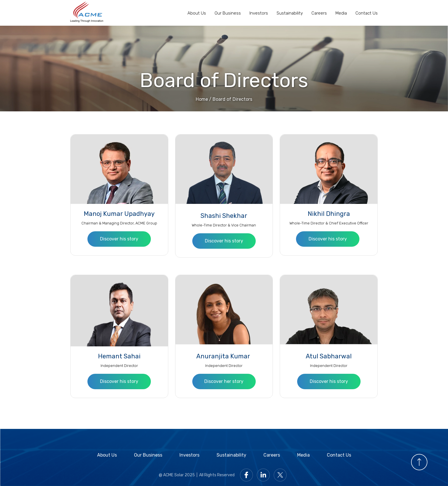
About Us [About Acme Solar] (107, 455)
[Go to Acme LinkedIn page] (265, 475)
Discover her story (224, 381)
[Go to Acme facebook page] (248, 475)
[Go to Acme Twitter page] (282, 475)
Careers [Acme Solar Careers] (272, 455)
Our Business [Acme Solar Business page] (228, 13)
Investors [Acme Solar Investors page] (259, 13)
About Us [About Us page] (197, 13)
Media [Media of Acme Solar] (341, 13)
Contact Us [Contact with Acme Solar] (367, 13)
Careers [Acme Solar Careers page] (319, 13)
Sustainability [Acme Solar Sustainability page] (290, 13)
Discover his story (119, 239)
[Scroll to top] (419, 462)
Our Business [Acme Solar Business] (148, 455)
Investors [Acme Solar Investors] (189, 455)
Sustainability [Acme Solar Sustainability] (231, 455)
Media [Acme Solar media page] (303, 455)
